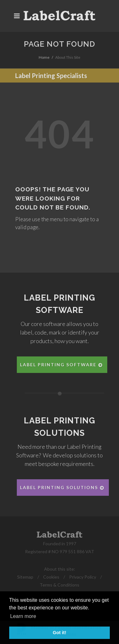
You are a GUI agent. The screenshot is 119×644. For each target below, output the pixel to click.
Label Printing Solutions (62, 487)
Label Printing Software (62, 365)
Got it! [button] (59, 633)
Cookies (51, 577)
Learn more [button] (23, 616)
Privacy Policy (83, 577)
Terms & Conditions (60, 585)
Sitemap (25, 577)
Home (44, 57)
